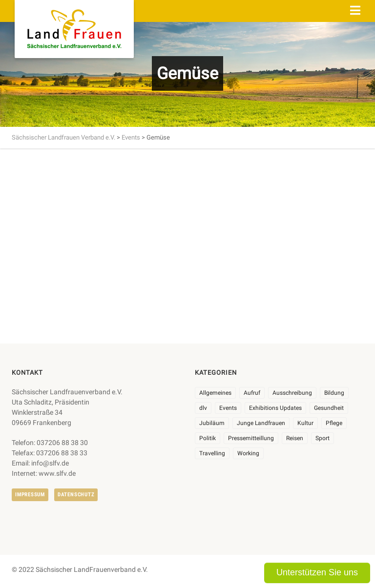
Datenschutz (76, 495)
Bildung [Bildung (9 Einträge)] (334, 393)
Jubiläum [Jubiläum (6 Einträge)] (212, 423)
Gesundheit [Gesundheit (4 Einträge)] (329, 408)
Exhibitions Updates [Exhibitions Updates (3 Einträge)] (275, 408)
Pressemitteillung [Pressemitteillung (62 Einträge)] (251, 438)
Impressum (30, 495)
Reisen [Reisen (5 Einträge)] (295, 438)
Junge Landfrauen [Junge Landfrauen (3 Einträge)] (261, 423)
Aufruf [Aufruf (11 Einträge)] (252, 393)
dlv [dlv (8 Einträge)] (203, 408)
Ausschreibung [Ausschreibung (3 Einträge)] (292, 393)
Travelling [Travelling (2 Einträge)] (212, 453)
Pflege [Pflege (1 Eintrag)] (334, 423)
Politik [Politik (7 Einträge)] (208, 438)
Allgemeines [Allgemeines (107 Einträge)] (215, 393)
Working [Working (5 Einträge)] (248, 453)
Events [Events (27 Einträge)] (228, 408)
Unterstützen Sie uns (317, 572)
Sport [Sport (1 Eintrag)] (323, 438)
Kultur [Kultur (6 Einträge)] (305, 423)
